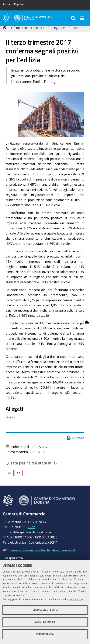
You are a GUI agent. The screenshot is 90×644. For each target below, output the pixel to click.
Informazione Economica (28, 28)
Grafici (10, 417)
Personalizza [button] (45, 634)
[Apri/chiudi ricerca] (74, 18)
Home (5, 28)
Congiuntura (59, 28)
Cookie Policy (76, 599)
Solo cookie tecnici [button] (45, 610)
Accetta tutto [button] (45, 622)
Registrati (20, 4)
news (75, 28)
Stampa (76, 438)
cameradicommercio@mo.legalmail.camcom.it (43, 550)
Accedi (6, 4)
